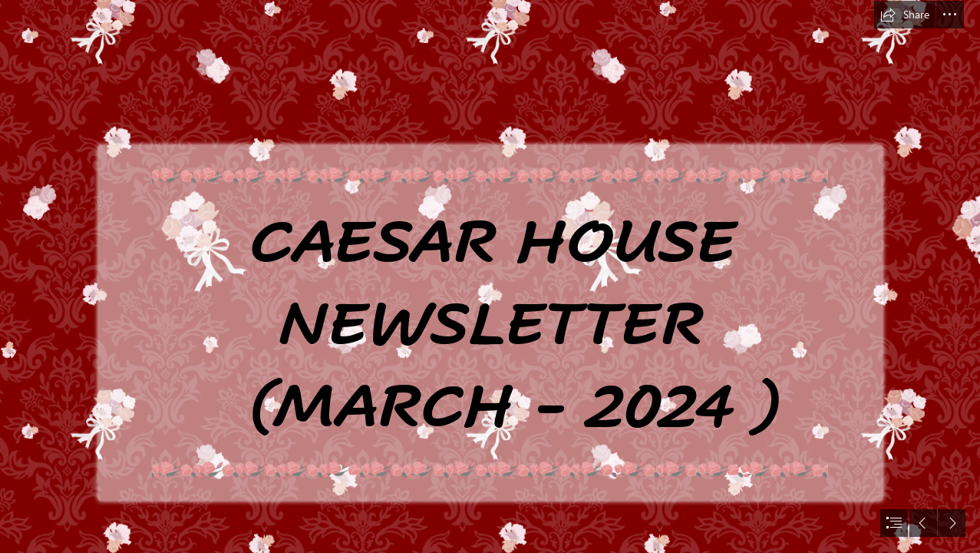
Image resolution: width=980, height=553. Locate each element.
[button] (905, 15)
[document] (490, 276)
